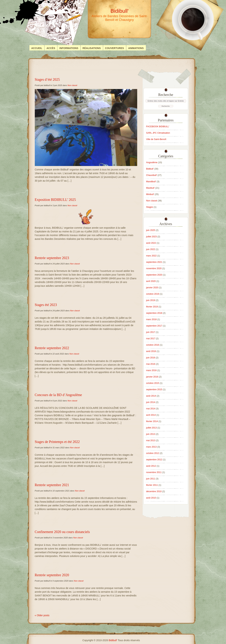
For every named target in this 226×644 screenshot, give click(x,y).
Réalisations (92, 48)
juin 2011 (151, 479)
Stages (150, 207)
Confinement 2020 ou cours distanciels (62, 532)
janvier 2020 (152, 288)
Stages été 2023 (46, 305)
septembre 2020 (154, 275)
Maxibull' (151, 188)
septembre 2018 (154, 313)
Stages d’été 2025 (47, 79)
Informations (69, 48)
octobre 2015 (153, 383)
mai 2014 (151, 409)
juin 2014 (151, 402)
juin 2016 (151, 358)
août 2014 (151, 396)
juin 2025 (151, 230)
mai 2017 (151, 339)
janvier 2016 (152, 377)
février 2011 (152, 485)
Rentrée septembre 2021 (52, 485)
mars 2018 (151, 319)
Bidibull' (150, 169)
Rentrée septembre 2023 (52, 258)
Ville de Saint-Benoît (156, 139)
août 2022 (151, 243)
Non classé (72, 85)
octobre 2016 (153, 345)
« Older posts (42, 615)
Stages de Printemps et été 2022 (57, 442)
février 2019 (152, 307)
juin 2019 (151, 300)
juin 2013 (151, 434)
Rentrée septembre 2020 (52, 575)
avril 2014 (151, 415)
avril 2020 (151, 281)
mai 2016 (151, 364)
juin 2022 (151, 249)
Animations (136, 48)
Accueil (37, 48)
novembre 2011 (154, 472)
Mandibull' (151, 182)
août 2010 (151, 498)
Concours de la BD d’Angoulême (58, 395)
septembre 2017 (154, 326)
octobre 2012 (153, 453)
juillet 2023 (151, 237)
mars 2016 (151, 370)
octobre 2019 (153, 294)
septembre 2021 (154, 262)
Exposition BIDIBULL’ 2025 (55, 200)
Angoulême (152, 162)
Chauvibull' (152, 175)
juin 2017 (151, 332)
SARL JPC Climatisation (158, 133)
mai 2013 (151, 440)
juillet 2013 (151, 428)
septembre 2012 (154, 460)
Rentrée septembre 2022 (52, 348)
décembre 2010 (154, 491)
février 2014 (152, 421)
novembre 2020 (154, 268)
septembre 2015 (154, 390)
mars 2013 (151, 447)
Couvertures (115, 48)
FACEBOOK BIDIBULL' (158, 127)
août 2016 (151, 351)
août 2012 (151, 466)
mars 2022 (151, 256)
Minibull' (150, 194)
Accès (51, 48)
